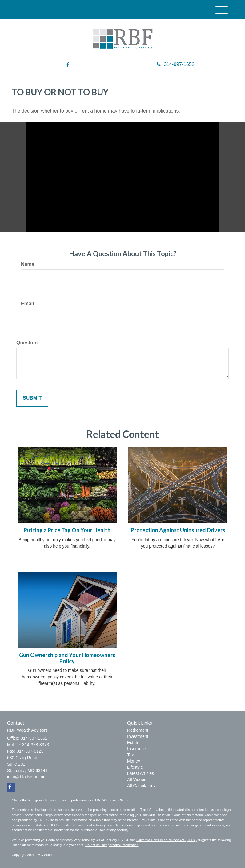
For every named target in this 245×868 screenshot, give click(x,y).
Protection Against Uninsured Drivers (178, 530)
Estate (133, 743)
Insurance (137, 749)
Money (134, 761)
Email (28, 304)
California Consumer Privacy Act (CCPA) (166, 840)
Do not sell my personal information (112, 845)
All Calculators (141, 786)
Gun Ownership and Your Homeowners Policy (67, 658)
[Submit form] (32, 398)
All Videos (137, 780)
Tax (131, 755)
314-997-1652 (176, 64)
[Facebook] (68, 65)
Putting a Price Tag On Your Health (67, 530)
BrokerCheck (118, 800)
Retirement (138, 730)
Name (28, 264)
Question (27, 343)
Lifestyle (135, 767)
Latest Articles (141, 773)
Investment (138, 736)
